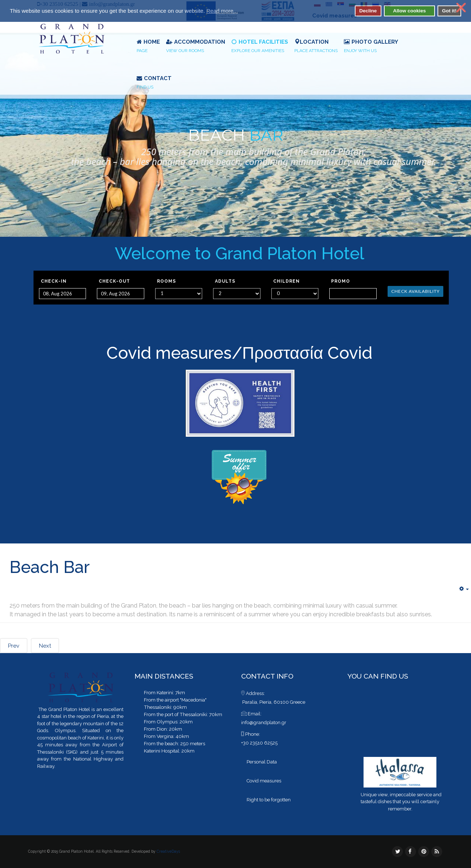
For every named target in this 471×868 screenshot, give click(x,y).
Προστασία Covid (307, 353)
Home (148, 47)
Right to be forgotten (269, 800)
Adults (225, 281)
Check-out (114, 281)
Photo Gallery (371, 47)
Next (45, 646)
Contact (154, 83)
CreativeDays (168, 851)
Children (286, 281)
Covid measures (169, 353)
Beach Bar (50, 567)
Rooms (166, 281)
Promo (341, 281)
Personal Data (262, 762)
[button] (242, 12)
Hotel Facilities (260, 47)
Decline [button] (368, 11)
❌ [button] (461, 8)
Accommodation (196, 47)
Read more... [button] (222, 11)
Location (316, 47)
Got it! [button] (449, 11)
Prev (14, 646)
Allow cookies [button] (409, 11)
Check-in (54, 281)
